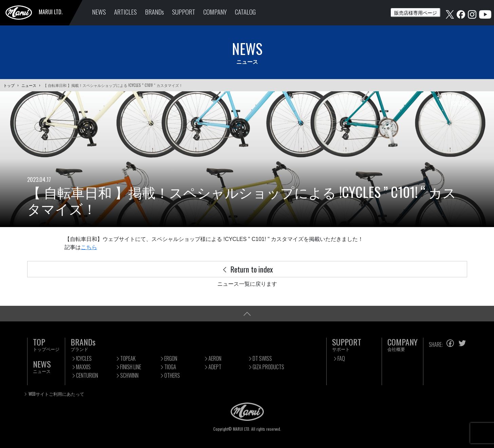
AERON (215, 358)
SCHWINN (129, 375)
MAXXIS (83, 367)
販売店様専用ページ (416, 12)
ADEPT (215, 367)
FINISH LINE (131, 367)
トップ (9, 85)
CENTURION (87, 375)
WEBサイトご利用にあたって (56, 394)
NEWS (99, 12)
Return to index (247, 269)
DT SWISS (262, 358)
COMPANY (215, 12)
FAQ (341, 358)
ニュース (29, 85)
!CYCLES (84, 358)
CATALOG (245, 12)
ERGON (171, 358)
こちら (89, 247)
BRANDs (154, 12)
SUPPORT (184, 12)
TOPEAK (128, 358)
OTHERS (172, 375)
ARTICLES (125, 12)
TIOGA (170, 367)
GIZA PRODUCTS (268, 367)
